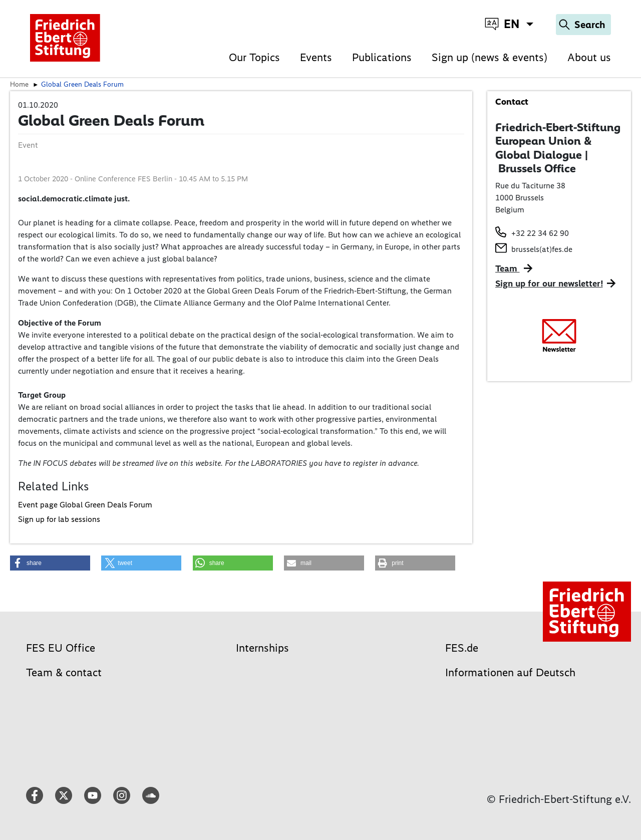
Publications (382, 57)
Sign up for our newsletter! (549, 284)
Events (316, 57)
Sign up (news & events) (490, 57)
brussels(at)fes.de (542, 249)
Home (19, 84)
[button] (50, 563)
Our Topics (254, 57)
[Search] (583, 25)
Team (508, 268)
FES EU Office (61, 648)
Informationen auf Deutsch (510, 672)
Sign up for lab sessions (59, 519)
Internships (262, 648)
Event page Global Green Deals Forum (85, 505)
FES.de (462, 648)
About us (589, 57)
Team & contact (64, 672)
